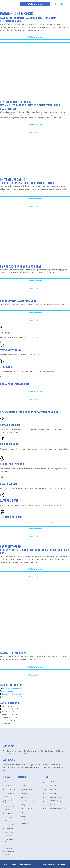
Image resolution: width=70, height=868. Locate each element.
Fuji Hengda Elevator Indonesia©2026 (17, 864)
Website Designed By (55, 864)
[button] (55, 4)
